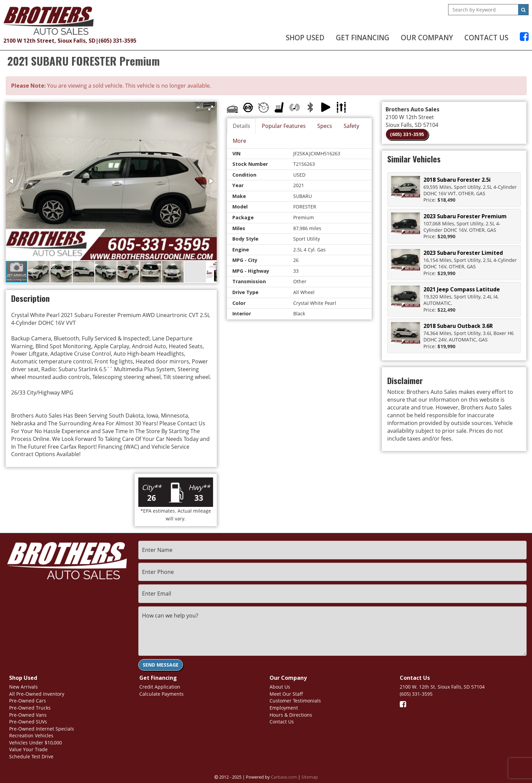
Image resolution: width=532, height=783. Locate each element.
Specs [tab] (325, 126)
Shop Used (305, 38)
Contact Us (486, 38)
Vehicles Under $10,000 (36, 743)
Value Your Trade (28, 749)
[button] (211, 108)
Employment (284, 708)
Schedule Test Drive (31, 756)
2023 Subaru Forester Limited (463, 253)
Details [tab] (241, 126)
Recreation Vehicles (31, 735)
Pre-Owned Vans (28, 715)
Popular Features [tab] (284, 126)
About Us (280, 687)
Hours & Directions (291, 715)
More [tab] (239, 141)
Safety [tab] (351, 126)
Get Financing (363, 38)
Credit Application (160, 687)
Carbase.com (284, 777)
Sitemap (310, 777)
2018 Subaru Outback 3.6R (458, 326)
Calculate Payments (161, 694)
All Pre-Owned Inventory (37, 694)
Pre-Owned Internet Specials (42, 729)
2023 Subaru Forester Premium (465, 216)
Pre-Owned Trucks (30, 708)
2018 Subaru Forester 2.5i (457, 180)
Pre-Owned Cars (28, 701)
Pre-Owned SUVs (28, 722)
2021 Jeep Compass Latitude (462, 289)
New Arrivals (24, 687)
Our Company (427, 38)
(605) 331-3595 (117, 41)
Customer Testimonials (295, 701)
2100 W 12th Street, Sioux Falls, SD (49, 41)
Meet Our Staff (286, 694)
